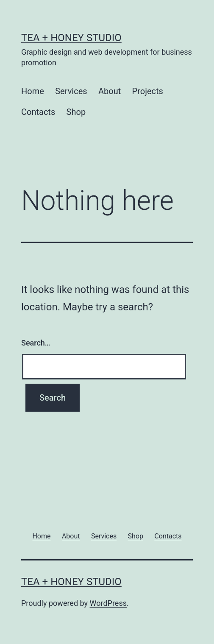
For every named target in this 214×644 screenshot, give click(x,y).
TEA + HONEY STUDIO (71, 38)
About (110, 91)
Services (71, 91)
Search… (36, 343)
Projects (148, 91)
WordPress (108, 603)
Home (33, 91)
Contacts (38, 112)
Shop (76, 112)
